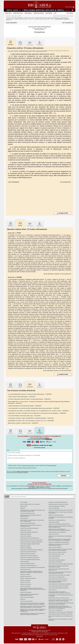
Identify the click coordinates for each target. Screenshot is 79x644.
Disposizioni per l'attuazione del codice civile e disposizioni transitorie (33, 511)
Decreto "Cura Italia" (26, 584)
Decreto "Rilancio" (25, 582)
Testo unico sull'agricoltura (57, 577)
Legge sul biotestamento (27, 597)
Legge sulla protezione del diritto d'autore (61, 510)
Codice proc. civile (18, 13)
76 (59, 154)
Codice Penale (28, 13)
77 (62, 154)
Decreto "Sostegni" (25, 580)
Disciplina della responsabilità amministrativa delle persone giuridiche (59, 530)
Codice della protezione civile (29, 566)
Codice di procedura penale (28, 523)
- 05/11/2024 (24, 416)
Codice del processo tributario (29, 532)
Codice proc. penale (39, 13)
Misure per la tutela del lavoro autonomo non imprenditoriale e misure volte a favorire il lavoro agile (33, 610)
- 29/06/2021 (38, 411)
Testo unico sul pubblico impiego (57, 552)
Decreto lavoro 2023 (26, 576)
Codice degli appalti (26, 569)
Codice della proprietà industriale (30, 558)
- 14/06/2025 (23, 423)
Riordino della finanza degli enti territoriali (61, 612)
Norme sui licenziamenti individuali (58, 502)
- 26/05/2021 (34, 408)
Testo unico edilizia (54, 558)
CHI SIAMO (56, 16)
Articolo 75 (8, 20)
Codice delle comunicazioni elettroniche (31, 550)
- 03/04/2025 (31, 421)
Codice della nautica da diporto (29, 556)
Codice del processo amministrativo (30, 544)
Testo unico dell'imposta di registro (58, 588)
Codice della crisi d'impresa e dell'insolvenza (33, 567)
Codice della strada (26, 530)
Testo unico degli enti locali (56, 554)
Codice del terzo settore (27, 564)
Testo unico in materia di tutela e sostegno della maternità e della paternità (60, 550)
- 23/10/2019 (22, 397)
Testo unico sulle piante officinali (58, 579)
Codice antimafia (25, 562)
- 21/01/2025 (31, 418)
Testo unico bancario (54, 556)
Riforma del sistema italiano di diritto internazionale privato (59, 545)
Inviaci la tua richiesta (17, 488)
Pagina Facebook (57, 639)
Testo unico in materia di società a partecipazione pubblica (58, 582)
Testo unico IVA (53, 590)
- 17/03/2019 (30, 394)
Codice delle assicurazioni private (30, 538)
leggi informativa (53, 466)
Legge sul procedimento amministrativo (59, 524)
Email (8, 450)
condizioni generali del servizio (28, 466)
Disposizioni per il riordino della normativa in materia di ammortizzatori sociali (33, 614)
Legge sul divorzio (25, 586)
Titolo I (60, 19)
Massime (20, 43)
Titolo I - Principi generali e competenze (40, 52)
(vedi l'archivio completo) (39, 448)
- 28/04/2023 (37, 413)
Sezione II (40, 19)
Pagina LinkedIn (63, 639)
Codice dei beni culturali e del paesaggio (31, 540)
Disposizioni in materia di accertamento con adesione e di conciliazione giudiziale (60, 600)
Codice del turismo (25, 546)
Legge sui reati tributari (55, 547)
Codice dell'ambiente (19, 18)
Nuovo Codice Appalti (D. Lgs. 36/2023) (30, 504)
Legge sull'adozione (26, 592)
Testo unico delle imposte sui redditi (59, 586)
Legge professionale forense (57, 506)
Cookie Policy (46, 635)
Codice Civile (8, 13)
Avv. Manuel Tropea (44, 632)
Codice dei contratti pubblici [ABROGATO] (31, 542)
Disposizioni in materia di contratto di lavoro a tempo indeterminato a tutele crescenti (33, 607)
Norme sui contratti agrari (56, 515)
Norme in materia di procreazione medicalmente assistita (29, 595)
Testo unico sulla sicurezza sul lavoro (59, 575)
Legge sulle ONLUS (54, 534)
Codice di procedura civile (27, 513)
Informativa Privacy (39, 635)
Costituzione (49, 13)
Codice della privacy (26, 534)
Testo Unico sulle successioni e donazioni (60, 584)
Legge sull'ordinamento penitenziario (59, 542)
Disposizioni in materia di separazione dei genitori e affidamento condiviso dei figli (32, 572)
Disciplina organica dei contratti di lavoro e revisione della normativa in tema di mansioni (32, 604)
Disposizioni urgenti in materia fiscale (59, 598)
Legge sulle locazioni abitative (57, 520)
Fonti (12, 18)
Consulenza (40, 43)
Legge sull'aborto (25, 574)
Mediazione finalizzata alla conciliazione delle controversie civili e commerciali (60, 540)
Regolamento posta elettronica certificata (60, 614)
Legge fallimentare (54, 508)
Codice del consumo (26, 536)
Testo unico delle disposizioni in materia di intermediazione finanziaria (60, 573)
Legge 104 (23, 599)
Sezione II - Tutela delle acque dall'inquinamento (23, 52)
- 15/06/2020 (29, 399)
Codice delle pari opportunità (28, 552)
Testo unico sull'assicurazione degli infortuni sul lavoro (59, 567)
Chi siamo (52, 635)
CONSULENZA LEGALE (67, 16)
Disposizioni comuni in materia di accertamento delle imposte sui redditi (59, 592)
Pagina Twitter (60, 639)
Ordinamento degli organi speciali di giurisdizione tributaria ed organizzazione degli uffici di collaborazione (60, 607)
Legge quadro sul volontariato (57, 532)
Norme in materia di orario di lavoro (58, 504)
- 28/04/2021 (25, 406)
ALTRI (55, 13)
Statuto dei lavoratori (26, 601)
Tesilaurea (30, 43)
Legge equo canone (54, 522)
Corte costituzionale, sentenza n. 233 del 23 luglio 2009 (57, 370)
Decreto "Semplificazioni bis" (28, 578)
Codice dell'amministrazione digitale (30, 560)
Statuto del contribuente (56, 610)
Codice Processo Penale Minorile (29, 528)
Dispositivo (11, 224)
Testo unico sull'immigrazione (57, 560)
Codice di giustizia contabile (28, 554)
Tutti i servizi (70, 13)
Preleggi (23, 508)
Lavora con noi (39, 636)
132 (23, 87)
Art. (12, 23)
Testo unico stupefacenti (55, 562)
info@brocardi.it (31, 635)
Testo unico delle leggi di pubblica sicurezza (61, 564)
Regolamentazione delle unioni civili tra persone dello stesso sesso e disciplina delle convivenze (33, 589)
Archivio (56, 635)
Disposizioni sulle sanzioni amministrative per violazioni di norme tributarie (61, 604)
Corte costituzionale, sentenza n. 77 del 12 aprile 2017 (57, 274)
